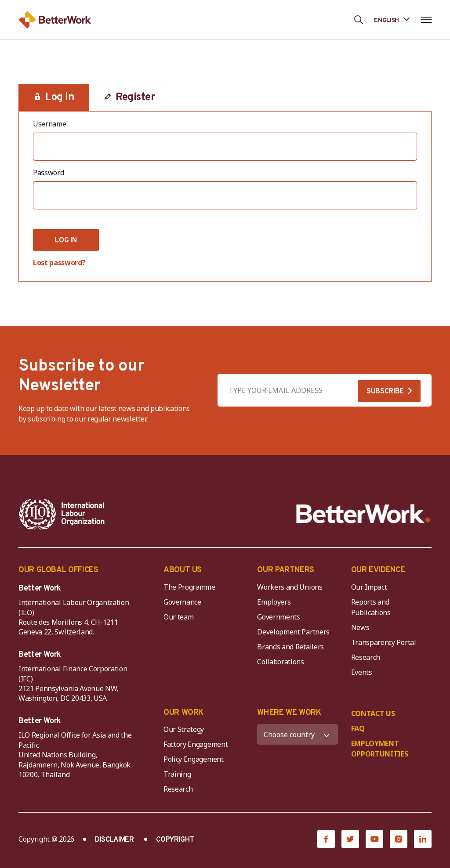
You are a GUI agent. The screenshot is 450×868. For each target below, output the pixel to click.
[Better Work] (364, 514)
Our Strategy (184, 729)
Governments (278, 617)
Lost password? (59, 263)
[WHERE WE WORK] (297, 734)
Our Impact (369, 587)
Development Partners (293, 632)
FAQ (358, 728)
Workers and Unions (290, 587)
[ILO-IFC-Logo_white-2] (62, 514)
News (360, 627)
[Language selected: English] (392, 20)
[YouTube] (374, 839)
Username (49, 124)
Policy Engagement (195, 759)
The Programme (189, 587)
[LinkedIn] (423, 839)
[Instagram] (399, 839)
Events (362, 672)
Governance (182, 602)
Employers (274, 602)
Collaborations (281, 662)
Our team (178, 617)
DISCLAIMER (114, 840)
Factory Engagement (196, 744)
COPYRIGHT (175, 840)
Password (48, 173)
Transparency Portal (384, 642)
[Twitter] (350, 839)
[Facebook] (326, 839)
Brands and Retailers (290, 647)
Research (366, 657)
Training (177, 774)
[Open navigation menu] (426, 20)
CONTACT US (373, 713)
